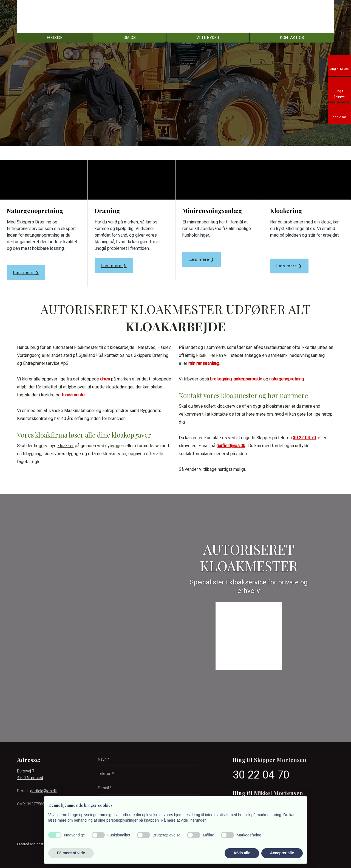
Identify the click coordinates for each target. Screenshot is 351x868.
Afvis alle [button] (242, 853)
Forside (55, 38)
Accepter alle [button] (282, 853)
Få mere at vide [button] (71, 853)
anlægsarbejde (248, 379)
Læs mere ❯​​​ (289, 266)
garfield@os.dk (231, 446)
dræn (105, 379)
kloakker (66, 446)
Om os (130, 38)
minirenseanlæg (204, 363)
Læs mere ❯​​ (114, 266)
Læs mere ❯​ (26, 273)
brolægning (221, 379)
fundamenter (74, 395)
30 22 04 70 (304, 438)
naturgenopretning (287, 379)
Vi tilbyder (208, 38)
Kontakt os (292, 38)
